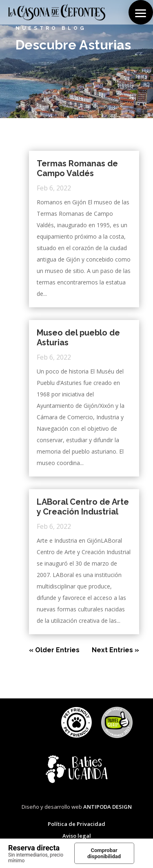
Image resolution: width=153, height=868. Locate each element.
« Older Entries (54, 650)
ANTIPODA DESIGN (108, 807)
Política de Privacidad (76, 824)
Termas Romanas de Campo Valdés (77, 168)
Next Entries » (115, 650)
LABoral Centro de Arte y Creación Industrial (83, 507)
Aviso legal (77, 836)
